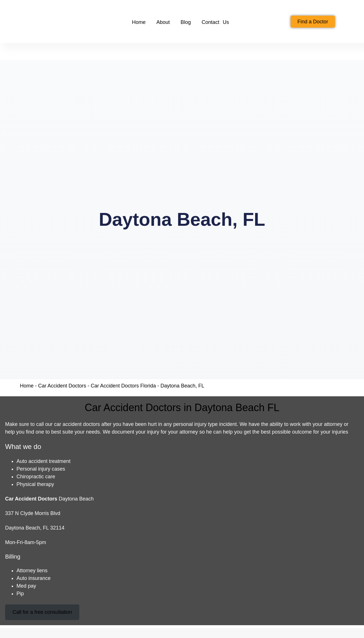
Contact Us (215, 22)
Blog (186, 22)
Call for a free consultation (42, 612)
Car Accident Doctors (62, 386)
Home (139, 22)
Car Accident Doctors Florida (123, 386)
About (163, 22)
